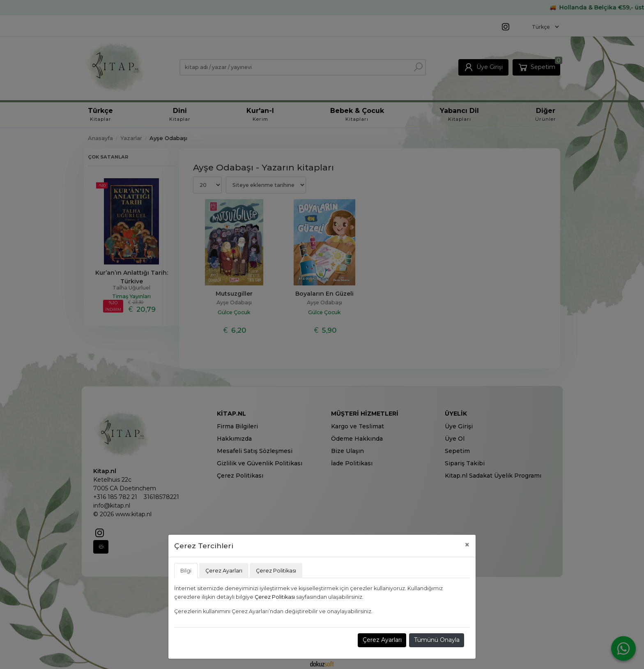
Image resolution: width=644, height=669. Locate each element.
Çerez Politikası (275, 597)
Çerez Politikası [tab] (276, 571)
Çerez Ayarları (382, 640)
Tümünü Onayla (437, 640)
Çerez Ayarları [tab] (224, 571)
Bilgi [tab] (186, 571)
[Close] (467, 545)
